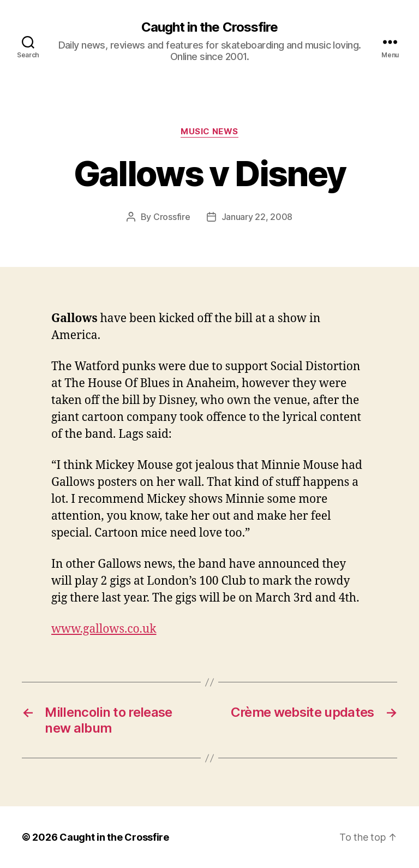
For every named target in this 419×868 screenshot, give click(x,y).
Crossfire (172, 217)
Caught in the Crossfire (209, 27)
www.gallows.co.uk (104, 629)
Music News (209, 132)
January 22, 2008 (257, 217)
